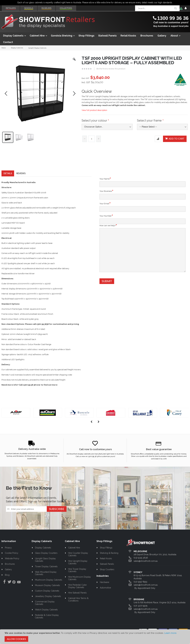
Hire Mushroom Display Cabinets (80, 583)
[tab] (8, 179)
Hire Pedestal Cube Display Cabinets (77, 591)
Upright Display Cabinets (37, 48)
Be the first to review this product (111, 69)
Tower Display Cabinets (46, 572)
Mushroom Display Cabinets (49, 585)
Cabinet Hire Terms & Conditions (78, 605)
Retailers (11, 8)
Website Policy (12, 564)
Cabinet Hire (74, 553)
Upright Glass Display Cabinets (45, 565)
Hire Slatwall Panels (77, 598)
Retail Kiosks (106, 564)
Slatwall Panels (107, 569)
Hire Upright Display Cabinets (78, 568)
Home (4, 48)
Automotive (105, 593)
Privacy (8, 553)
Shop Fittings (106, 553)
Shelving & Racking (109, 558)
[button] (74, 62)
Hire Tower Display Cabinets (77, 576)
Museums (46, 8)
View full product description (94, 110)
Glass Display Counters (46, 558)
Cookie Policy (12, 558)
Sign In (186, 8)
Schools (29, 8)
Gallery (8, 575)
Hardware (104, 588)
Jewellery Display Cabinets (48, 602)
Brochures (10, 569)
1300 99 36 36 (173, 18)
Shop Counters (107, 575)
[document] (95, 637)
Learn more (170, 633)
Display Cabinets (17, 48)
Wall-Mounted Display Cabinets (46, 579)
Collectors (66, 8)
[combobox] (157, 8)
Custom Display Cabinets (47, 596)
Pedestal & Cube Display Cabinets (47, 622)
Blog (7, 580)
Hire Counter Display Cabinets (78, 560)
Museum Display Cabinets (47, 591)
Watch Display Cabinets (46, 615)
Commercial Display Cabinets (45, 608)
